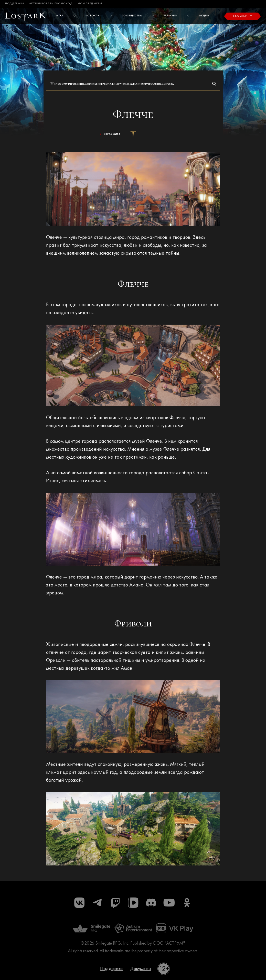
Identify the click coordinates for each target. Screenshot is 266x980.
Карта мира (110, 134)
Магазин (171, 16)
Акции (204, 16)
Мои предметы (90, 4)
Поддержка (15, 4)
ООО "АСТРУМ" (169, 943)
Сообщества (132, 16)
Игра (60, 16)
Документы (141, 969)
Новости (93, 16)
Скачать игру (242, 16)
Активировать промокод (51, 4)
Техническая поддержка (156, 84)
